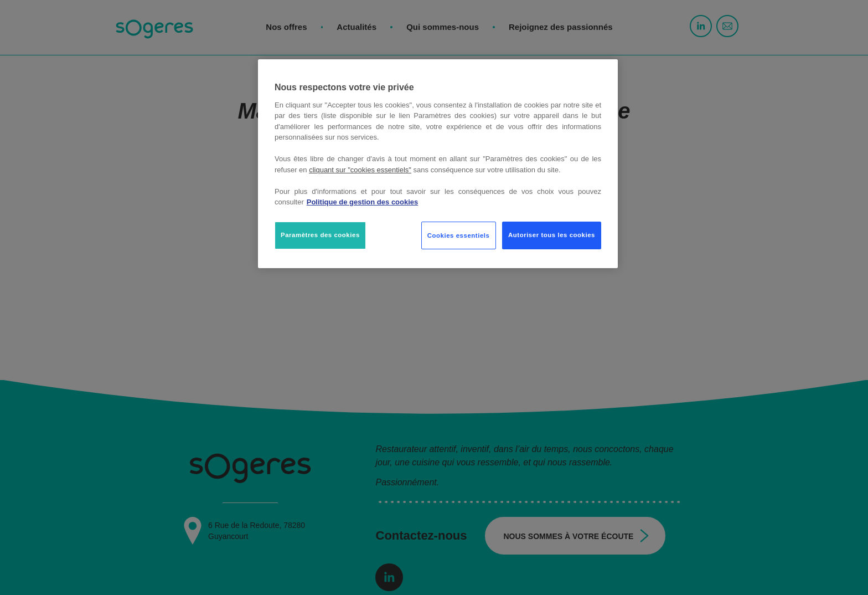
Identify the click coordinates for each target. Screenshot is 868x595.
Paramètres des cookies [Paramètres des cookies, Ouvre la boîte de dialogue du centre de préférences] (320, 235)
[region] (438, 164)
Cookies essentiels (459, 235)
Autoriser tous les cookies (552, 235)
